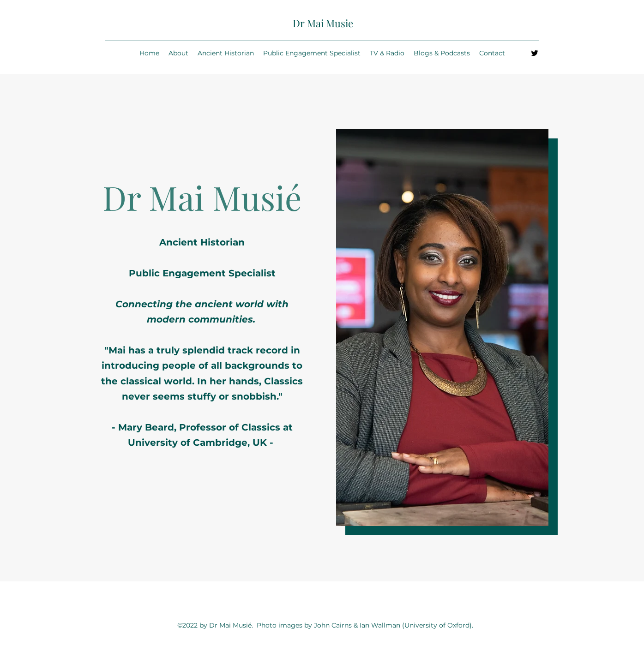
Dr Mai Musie (323, 23)
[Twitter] (535, 53)
